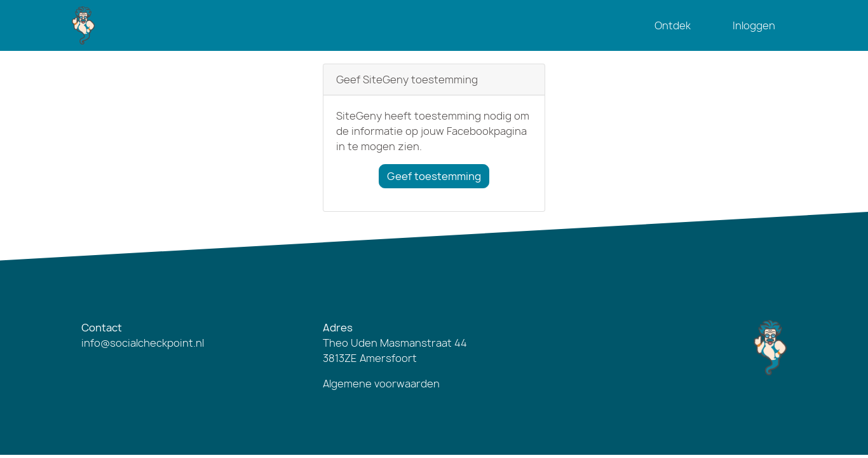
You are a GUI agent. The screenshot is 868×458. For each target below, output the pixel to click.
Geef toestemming (434, 176)
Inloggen (754, 25)
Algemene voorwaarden (381, 384)
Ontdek (673, 25)
